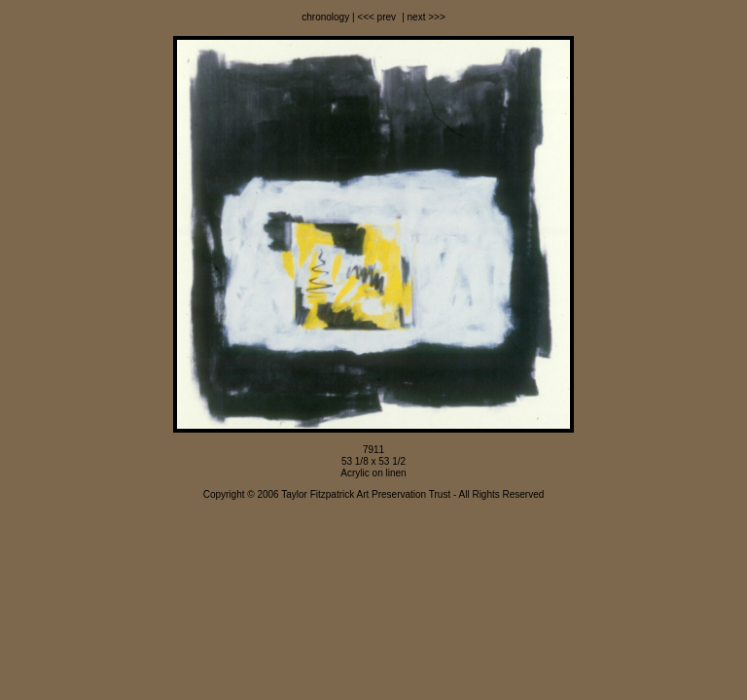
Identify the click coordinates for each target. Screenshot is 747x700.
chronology (325, 17)
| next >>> (422, 17)
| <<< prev (373, 17)
